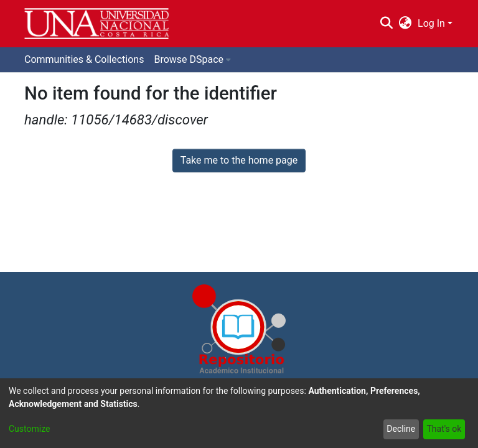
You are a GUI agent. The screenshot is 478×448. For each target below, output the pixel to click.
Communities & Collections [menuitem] (84, 59)
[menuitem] (405, 24)
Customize (29, 429)
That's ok (444, 429)
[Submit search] (386, 24)
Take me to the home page (239, 160)
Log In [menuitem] (431, 23)
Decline (401, 429)
